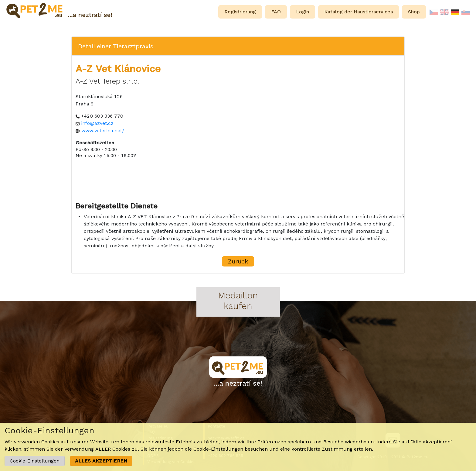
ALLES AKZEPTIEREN (101, 461)
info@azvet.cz (97, 123)
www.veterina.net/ (103, 131)
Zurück (238, 261)
